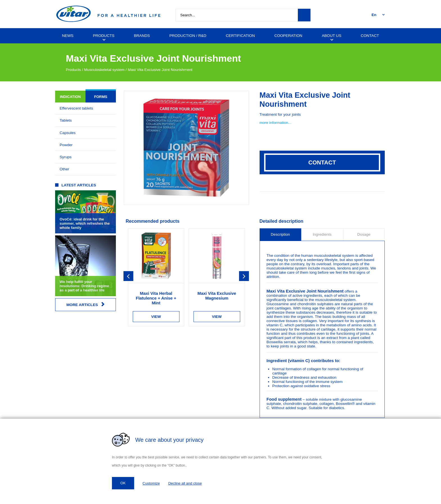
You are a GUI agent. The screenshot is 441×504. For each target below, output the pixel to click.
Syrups (66, 157)
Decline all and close (185, 483)
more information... (275, 123)
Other (64, 169)
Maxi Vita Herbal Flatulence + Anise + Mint (156, 298)
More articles (85, 305)
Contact (322, 162)
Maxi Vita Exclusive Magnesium (217, 296)
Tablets (66, 120)
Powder (66, 145)
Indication (70, 97)
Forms (101, 97)
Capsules (68, 133)
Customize (151, 483)
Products (73, 70)
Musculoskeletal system (104, 70)
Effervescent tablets (76, 108)
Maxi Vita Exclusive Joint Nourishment (160, 70)
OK (123, 483)
